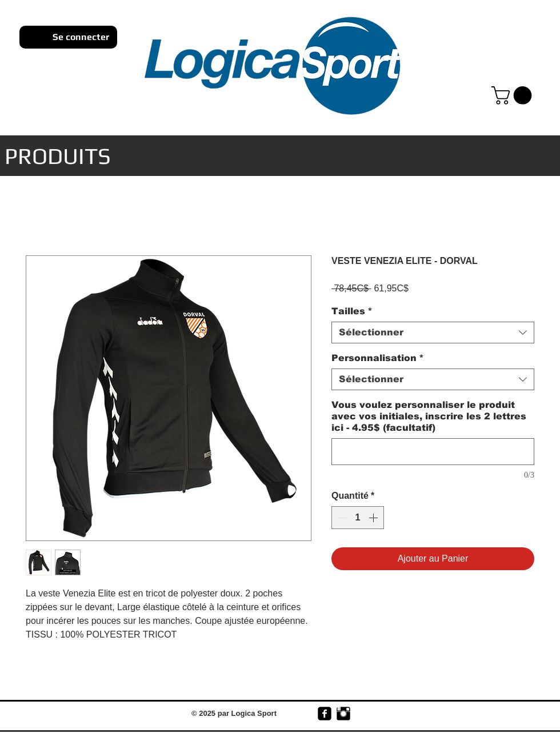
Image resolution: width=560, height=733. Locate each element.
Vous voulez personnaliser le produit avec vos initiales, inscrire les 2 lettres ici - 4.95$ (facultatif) (429, 416)
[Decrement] (341, 518)
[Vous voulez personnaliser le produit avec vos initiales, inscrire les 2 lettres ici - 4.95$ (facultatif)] (433, 452)
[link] (514, 95)
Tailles (352, 311)
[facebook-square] (325, 714)
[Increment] (374, 518)
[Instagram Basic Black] (343, 714)
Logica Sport (254, 713)
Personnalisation (378, 358)
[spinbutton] (358, 518)
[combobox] (433, 333)
